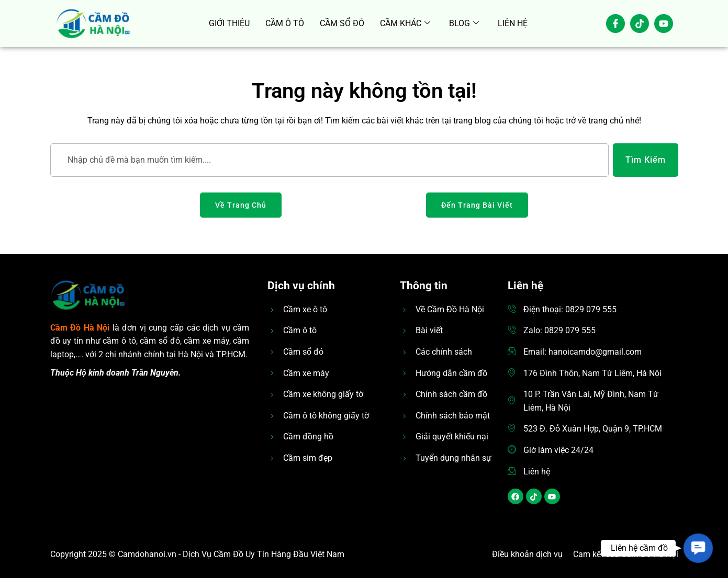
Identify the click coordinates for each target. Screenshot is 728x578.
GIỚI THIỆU (229, 23)
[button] (698, 548)
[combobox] (329, 160)
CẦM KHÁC (405, 24)
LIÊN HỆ (513, 23)
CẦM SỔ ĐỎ (342, 23)
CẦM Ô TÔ (285, 23)
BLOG (464, 24)
